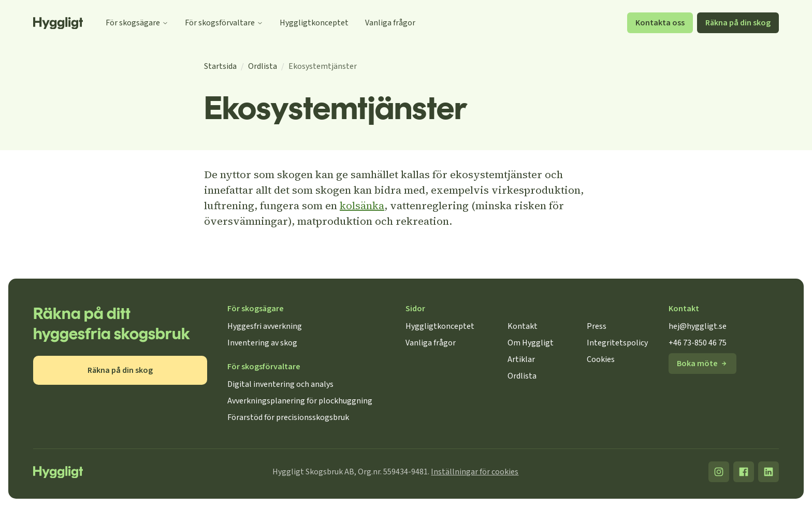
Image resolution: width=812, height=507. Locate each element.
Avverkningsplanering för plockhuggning (300, 401)
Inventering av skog (262, 343)
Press (597, 326)
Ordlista (263, 66)
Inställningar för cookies (475, 472)
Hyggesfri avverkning (265, 326)
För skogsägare (137, 23)
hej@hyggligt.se (698, 326)
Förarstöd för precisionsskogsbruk (288, 417)
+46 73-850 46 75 (698, 343)
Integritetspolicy (617, 343)
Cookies (601, 359)
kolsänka (362, 206)
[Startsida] (58, 23)
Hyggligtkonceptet (314, 23)
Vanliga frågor (390, 23)
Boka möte (702, 364)
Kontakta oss (660, 23)
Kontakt (523, 326)
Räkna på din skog (738, 23)
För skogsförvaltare (224, 23)
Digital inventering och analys (280, 384)
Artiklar (521, 359)
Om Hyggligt (531, 343)
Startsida (220, 66)
